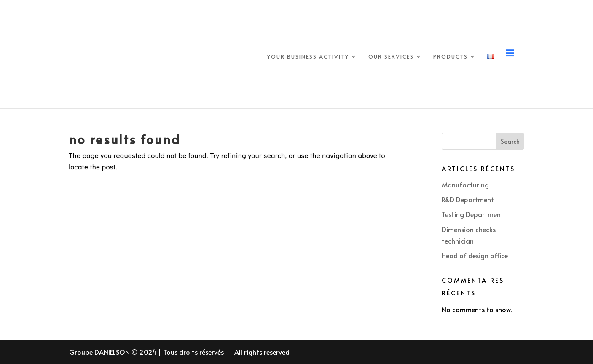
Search (510, 141)
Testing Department (473, 214)
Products (451, 57)
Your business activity (308, 57)
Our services (391, 57)
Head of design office (475, 255)
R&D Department (468, 199)
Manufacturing (465, 185)
